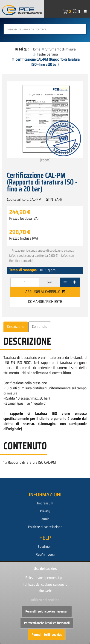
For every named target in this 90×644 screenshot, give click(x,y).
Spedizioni (45, 547)
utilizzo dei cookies (45, 600)
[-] (65, 282)
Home (36, 49)
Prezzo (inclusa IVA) (23, 238)
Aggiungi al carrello (45, 292)
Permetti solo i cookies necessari (47, 611)
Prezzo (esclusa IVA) (24, 219)
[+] (75, 282)
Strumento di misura (61, 49)
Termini (45, 519)
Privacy (45, 511)
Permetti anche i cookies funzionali (47, 623)
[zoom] (45, 122)
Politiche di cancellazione (45, 527)
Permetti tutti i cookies (47, 635)
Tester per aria (47, 54)
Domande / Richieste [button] (45, 302)
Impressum (45, 503)
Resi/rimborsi (45, 554)
